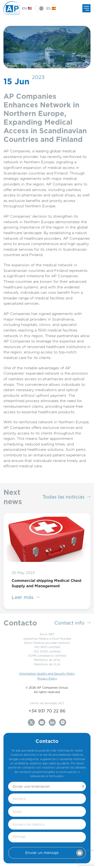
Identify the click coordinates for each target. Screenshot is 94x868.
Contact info (72, 623)
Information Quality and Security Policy (47, 674)
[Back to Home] (13, 8)
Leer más (26, 597)
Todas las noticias (66, 497)
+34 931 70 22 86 (47, 711)
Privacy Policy (47, 678)
